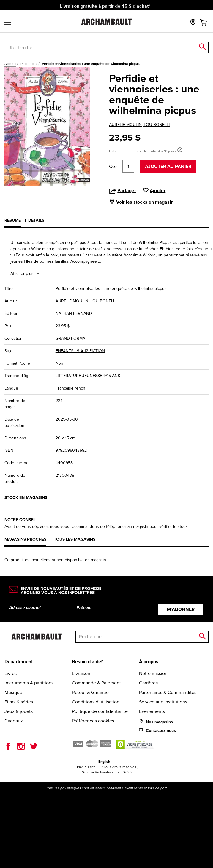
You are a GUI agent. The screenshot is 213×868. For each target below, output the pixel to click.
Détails (36, 220)
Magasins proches (25, 539)
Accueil (10, 64)
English (104, 762)
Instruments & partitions (29, 683)
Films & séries (19, 702)
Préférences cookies (93, 721)
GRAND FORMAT (71, 338)
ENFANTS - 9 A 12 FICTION (80, 351)
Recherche (29, 64)
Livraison (81, 673)
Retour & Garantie (90, 692)
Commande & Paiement (96, 683)
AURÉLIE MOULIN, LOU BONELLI (139, 125)
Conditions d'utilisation (96, 702)
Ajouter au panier (168, 166)
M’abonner (181, 609)
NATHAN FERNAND (74, 313)
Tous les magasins (75, 539)
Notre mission (153, 673)
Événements (152, 711)
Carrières (148, 683)
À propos (149, 662)
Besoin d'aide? (87, 662)
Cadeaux (14, 721)
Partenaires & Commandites (168, 692)
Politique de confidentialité (100, 711)
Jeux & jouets (19, 711)
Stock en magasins (26, 498)
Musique (13, 692)
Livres (11, 673)
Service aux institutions (163, 702)
